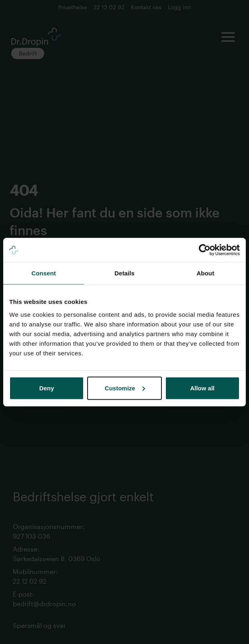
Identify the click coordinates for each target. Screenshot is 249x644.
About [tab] (205, 273)
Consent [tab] (44, 273)
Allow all (202, 388)
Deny (47, 388)
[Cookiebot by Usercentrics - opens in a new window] (205, 250)
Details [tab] (124, 273)
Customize (125, 388)
